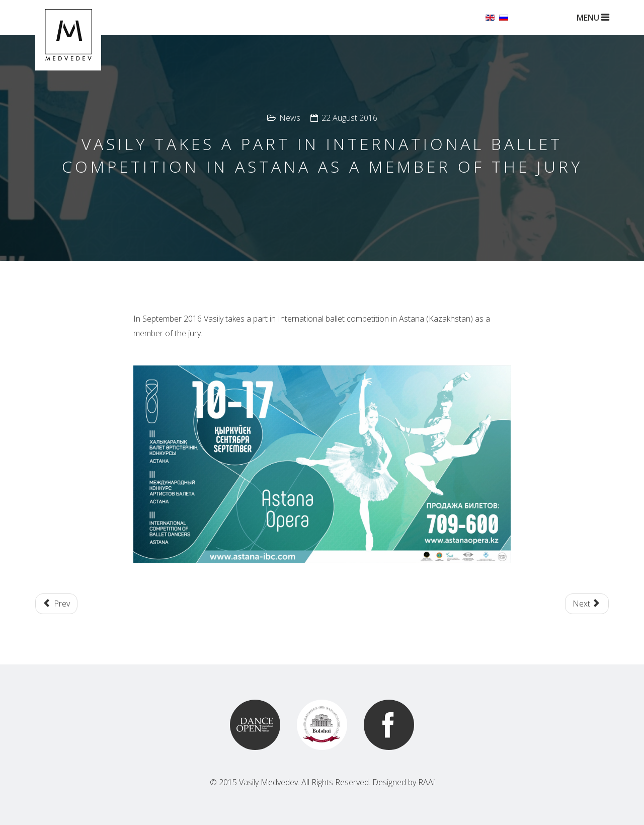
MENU (593, 18)
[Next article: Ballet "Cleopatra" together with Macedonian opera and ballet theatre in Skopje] (587, 604)
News (290, 118)
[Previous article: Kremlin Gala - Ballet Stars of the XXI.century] (56, 604)
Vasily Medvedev (268, 782)
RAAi (426, 782)
